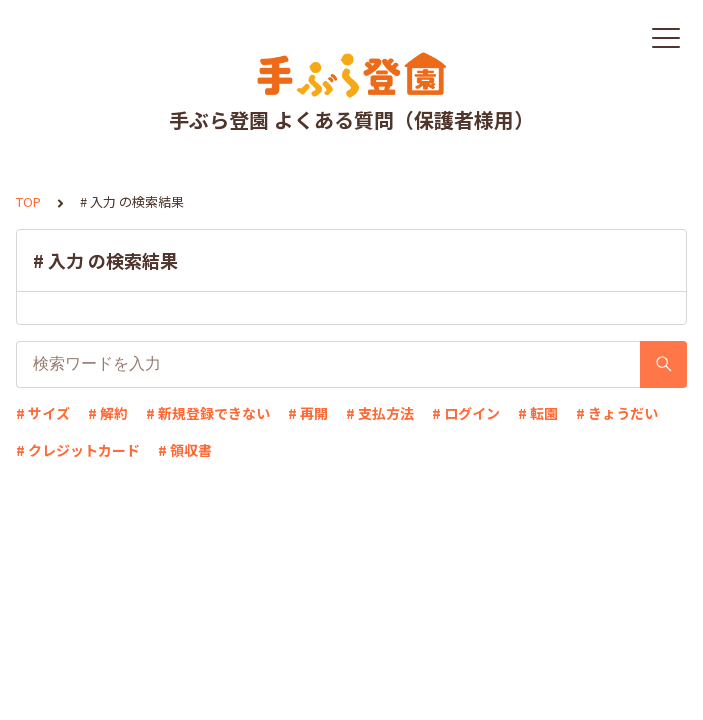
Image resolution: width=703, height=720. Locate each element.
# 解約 (108, 413)
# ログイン (466, 413)
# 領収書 (185, 450)
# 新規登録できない (208, 413)
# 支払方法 (380, 413)
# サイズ (43, 413)
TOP (28, 201)
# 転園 (538, 413)
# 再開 (308, 413)
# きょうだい (617, 413)
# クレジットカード (78, 450)
